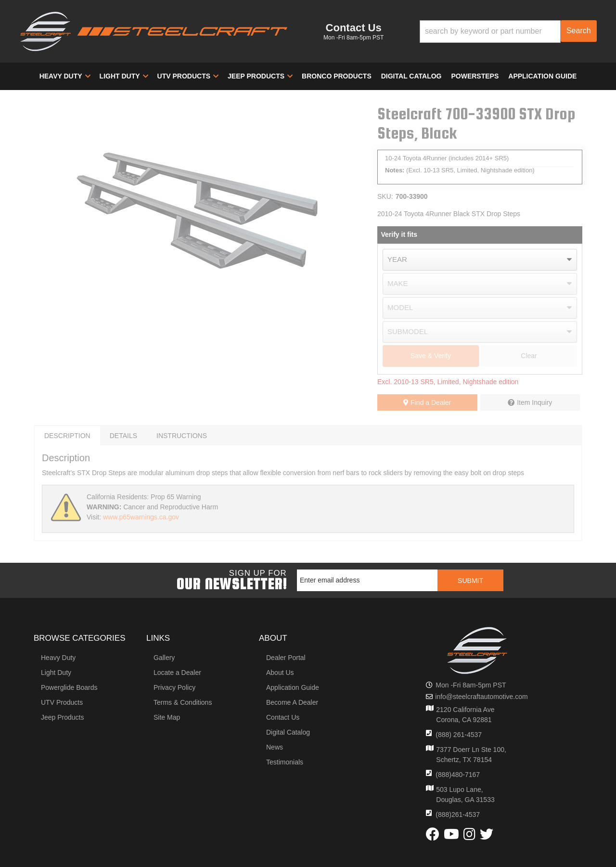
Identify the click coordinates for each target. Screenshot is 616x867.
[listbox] (480, 260)
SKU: (385, 196)
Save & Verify (431, 356)
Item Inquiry (534, 402)
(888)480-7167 (458, 775)
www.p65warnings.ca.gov (141, 517)
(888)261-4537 (458, 815)
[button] (508, 32)
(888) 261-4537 (459, 735)
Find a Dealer (427, 402)
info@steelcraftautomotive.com (481, 697)
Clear (529, 356)
